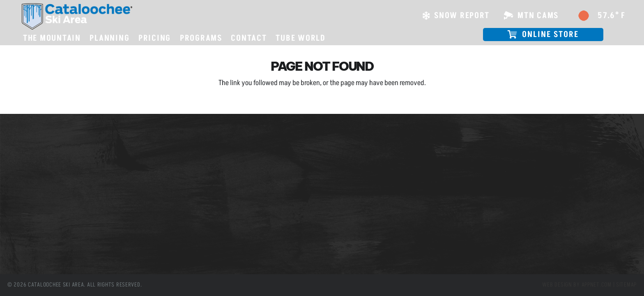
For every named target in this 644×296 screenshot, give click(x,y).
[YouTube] (245, 246)
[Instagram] (227, 246)
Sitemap (626, 285)
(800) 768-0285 (218, 183)
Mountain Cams (38, 167)
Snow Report (34, 178)
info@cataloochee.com (226, 199)
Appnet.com (597, 285)
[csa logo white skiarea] (77, 16)
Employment (35, 190)
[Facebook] (190, 246)
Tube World (32, 201)
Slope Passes (35, 155)
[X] (208, 246)
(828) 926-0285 (219, 176)
